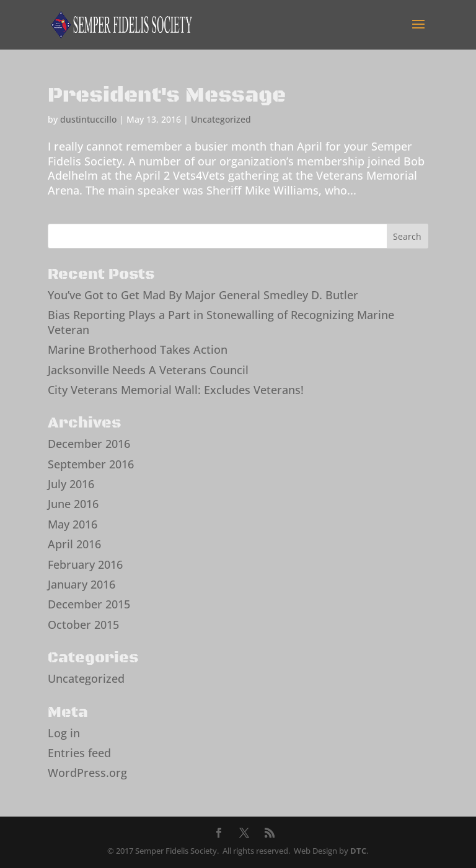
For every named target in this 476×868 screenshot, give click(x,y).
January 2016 (82, 584)
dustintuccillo (88, 119)
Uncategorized (221, 119)
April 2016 (74, 544)
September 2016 (91, 464)
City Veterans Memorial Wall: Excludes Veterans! (176, 390)
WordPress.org (87, 773)
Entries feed (79, 753)
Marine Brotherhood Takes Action (138, 349)
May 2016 (73, 524)
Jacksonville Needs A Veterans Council (148, 370)
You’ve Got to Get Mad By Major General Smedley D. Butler (203, 295)
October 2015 (83, 625)
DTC (358, 851)
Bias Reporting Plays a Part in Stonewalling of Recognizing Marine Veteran (221, 322)
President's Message (167, 95)
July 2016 (71, 484)
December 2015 (89, 604)
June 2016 (73, 504)
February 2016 (85, 564)
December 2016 (89, 444)
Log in (64, 733)
